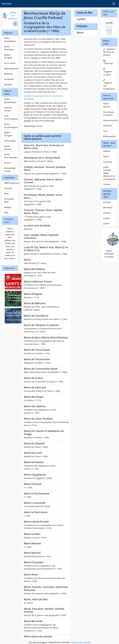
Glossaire (107, 126)
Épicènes (8, 84)
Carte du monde (8, 109)
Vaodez (106, 218)
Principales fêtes (9, 200)
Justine (106, 223)
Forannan (108, 162)
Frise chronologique (11, 117)
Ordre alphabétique (10, 40)
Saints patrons (8, 148)
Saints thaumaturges (11, 156)
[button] (109, 29)
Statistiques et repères (109, 114)
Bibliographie (109, 136)
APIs (6, 213)
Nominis (6, 4)
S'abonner (108, 62)
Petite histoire (107, 105)
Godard (107, 151)
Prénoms (8, 188)
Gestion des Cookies (81, 642)
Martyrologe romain (10, 170)
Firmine (107, 184)
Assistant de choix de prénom (109, 52)
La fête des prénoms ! (13, 16)
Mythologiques (11, 68)
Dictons (8, 163)
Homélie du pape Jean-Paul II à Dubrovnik (43, 96)
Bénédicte (108, 207)
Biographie (29, 99)
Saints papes (10, 141)
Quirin (106, 156)
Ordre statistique (9, 48)
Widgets (8, 207)
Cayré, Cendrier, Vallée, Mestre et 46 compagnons (109, 173)
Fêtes (6, 194)
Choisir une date (108, 13)
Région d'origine (8, 56)
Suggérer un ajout (108, 72)
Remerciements (110, 120)
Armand (107, 202)
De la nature (10, 63)
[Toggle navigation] (114, 4)
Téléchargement (11, 183)
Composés (9, 79)
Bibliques (8, 74)
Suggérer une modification (109, 85)
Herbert (107, 213)
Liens (106, 131)
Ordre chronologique (11, 126)
